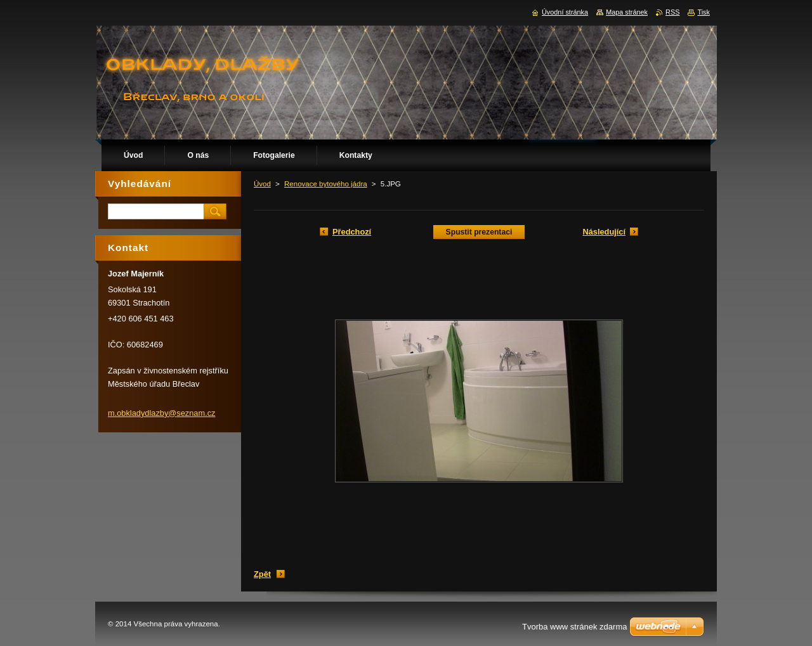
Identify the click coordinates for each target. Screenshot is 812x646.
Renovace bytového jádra (326, 184)
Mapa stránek (627, 12)
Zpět (262, 574)
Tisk (704, 12)
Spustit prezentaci (479, 232)
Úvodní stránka (565, 12)
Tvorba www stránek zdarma (574, 627)
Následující (604, 232)
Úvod (262, 184)
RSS (672, 12)
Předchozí (352, 232)
